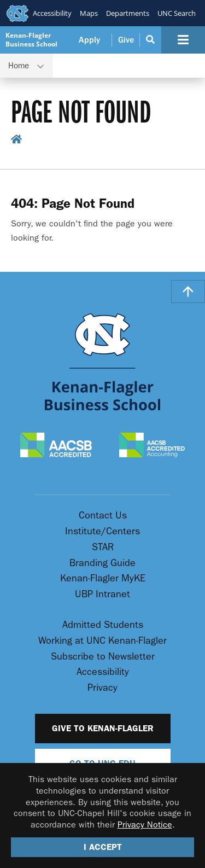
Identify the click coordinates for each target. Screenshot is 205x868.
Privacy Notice (145, 825)
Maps (89, 13)
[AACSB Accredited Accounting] (152, 446)
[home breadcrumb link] (17, 142)
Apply (89, 40)
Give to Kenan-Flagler (103, 728)
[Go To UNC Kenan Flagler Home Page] (103, 362)
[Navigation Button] (183, 40)
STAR (103, 547)
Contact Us (103, 515)
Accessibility (52, 13)
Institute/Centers (102, 531)
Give (126, 40)
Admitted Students (103, 625)
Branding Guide (102, 563)
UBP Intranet (102, 594)
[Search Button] (151, 40)
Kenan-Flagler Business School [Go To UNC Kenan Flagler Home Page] (31, 40)
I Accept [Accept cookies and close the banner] (103, 847)
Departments (128, 13)
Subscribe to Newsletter (103, 657)
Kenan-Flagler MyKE (103, 578)
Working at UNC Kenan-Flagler (102, 641)
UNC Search (177, 13)
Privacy (102, 688)
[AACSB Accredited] (56, 446)
